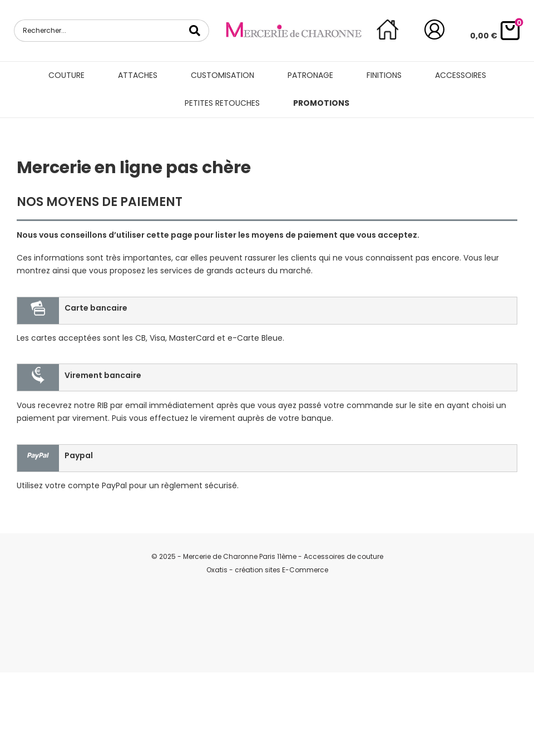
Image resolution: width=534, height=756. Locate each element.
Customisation (222, 75)
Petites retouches (222, 103)
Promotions (321, 103)
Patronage (310, 75)
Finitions (384, 75)
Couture (66, 75)
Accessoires (461, 75)
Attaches (138, 75)
